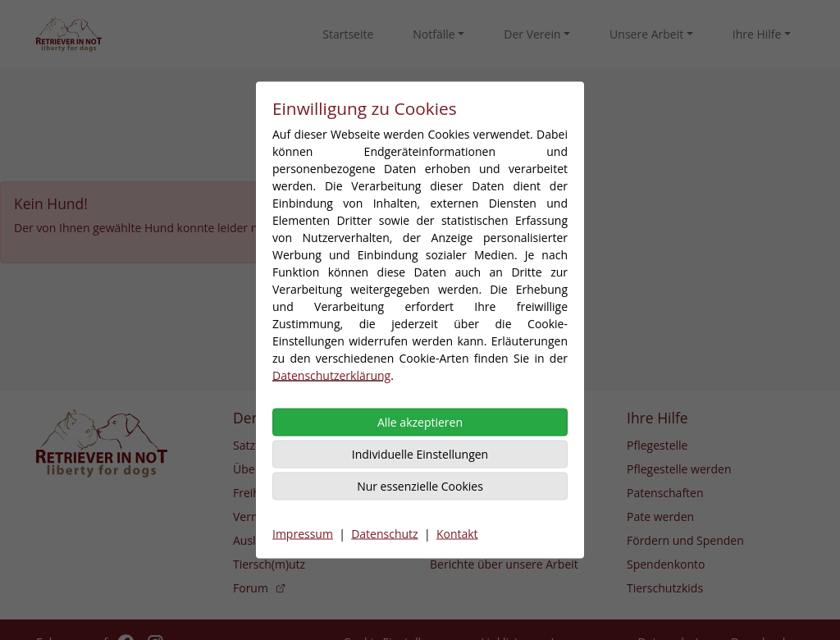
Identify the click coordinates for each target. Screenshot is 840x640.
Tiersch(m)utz (269, 564)
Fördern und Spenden (685, 540)
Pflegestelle (657, 445)
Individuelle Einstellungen (420, 454)
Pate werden (660, 517)
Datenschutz (384, 534)
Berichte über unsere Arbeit (504, 564)
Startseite (348, 34)
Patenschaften (665, 493)
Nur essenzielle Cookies (420, 486)
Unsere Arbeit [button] (646, 34)
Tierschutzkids (665, 588)
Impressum (303, 534)
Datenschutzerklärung (331, 375)
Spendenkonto (666, 564)
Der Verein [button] (532, 34)
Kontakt (457, 534)
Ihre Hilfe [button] (757, 34)
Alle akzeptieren (420, 422)
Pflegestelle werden (679, 469)
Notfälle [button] (434, 34)
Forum (260, 588)
